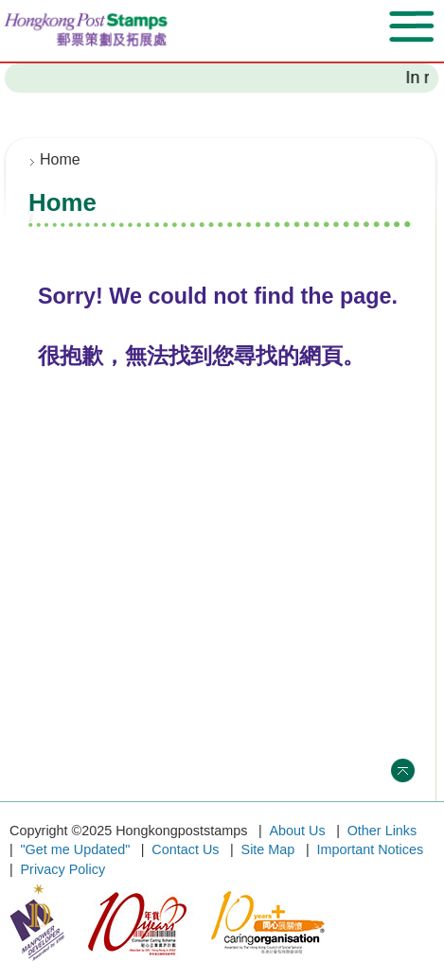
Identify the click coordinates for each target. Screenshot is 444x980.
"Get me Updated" (76, 849)
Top (403, 770)
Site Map (268, 849)
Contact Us (185, 849)
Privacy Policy (63, 869)
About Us (297, 831)
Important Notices (370, 849)
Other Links (382, 831)
